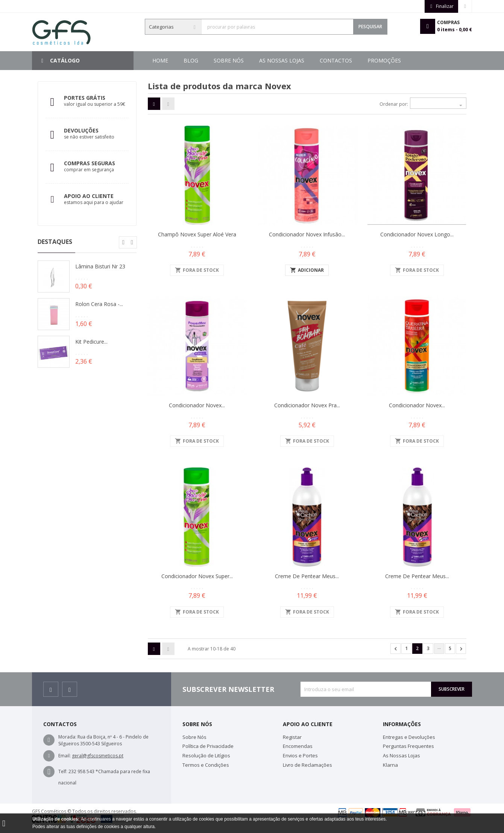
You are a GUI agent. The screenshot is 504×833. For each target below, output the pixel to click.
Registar (292, 737)
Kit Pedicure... (91, 342)
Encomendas (298, 746)
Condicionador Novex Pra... (307, 405)
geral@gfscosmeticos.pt (98, 756)
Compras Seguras (90, 163)
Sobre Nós (359, 60)
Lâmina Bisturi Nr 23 (100, 266)
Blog (398, 60)
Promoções (200, 60)
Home (160, 60)
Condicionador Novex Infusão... (307, 234)
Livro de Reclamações (307, 765)
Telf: (63, 771)
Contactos (250, 60)
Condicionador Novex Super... (197, 576)
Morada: (67, 737)
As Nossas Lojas (305, 60)
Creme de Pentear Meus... (307, 576)
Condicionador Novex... (197, 405)
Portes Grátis (85, 98)
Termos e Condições (206, 765)
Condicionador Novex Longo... (417, 234)
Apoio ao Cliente (89, 196)
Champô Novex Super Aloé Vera (197, 234)
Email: (65, 756)
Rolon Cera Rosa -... (99, 304)
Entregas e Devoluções (409, 737)
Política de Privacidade (208, 746)
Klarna (390, 765)
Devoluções (81, 130)
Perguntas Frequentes (408, 746)
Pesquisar (370, 27)
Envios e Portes (300, 755)
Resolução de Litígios (206, 755)
